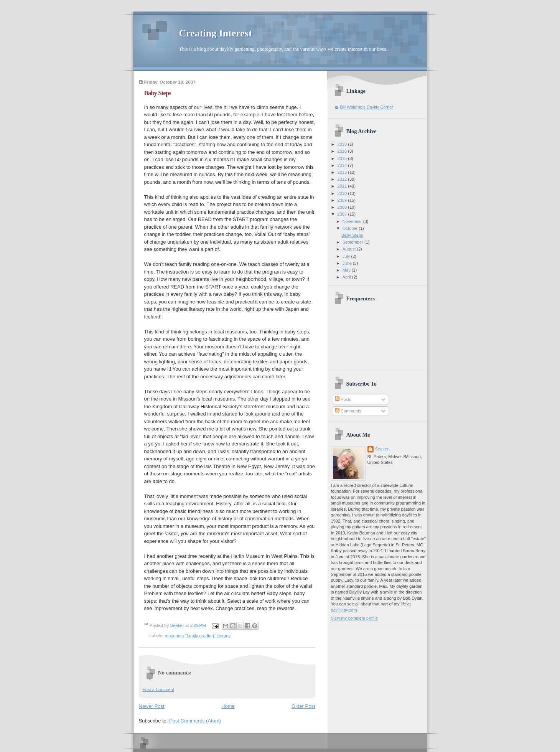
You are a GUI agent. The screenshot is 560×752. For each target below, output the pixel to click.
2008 (343, 207)
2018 (343, 144)
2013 (343, 172)
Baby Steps (352, 235)
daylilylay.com (344, 610)
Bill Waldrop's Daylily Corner (367, 107)
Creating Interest (216, 33)
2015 (343, 158)
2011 (343, 186)
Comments (348, 411)
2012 (343, 179)
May (347, 270)
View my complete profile (355, 618)
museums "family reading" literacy (198, 636)
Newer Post (152, 706)
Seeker (178, 626)
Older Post (303, 706)
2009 (343, 200)
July (347, 256)
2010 (343, 193)
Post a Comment (158, 689)
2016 (343, 151)
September (353, 242)
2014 (343, 165)
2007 (343, 214)
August (350, 249)
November (353, 221)
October (351, 228)
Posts (343, 399)
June (348, 263)
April (347, 277)
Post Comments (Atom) (195, 721)
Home (228, 706)
